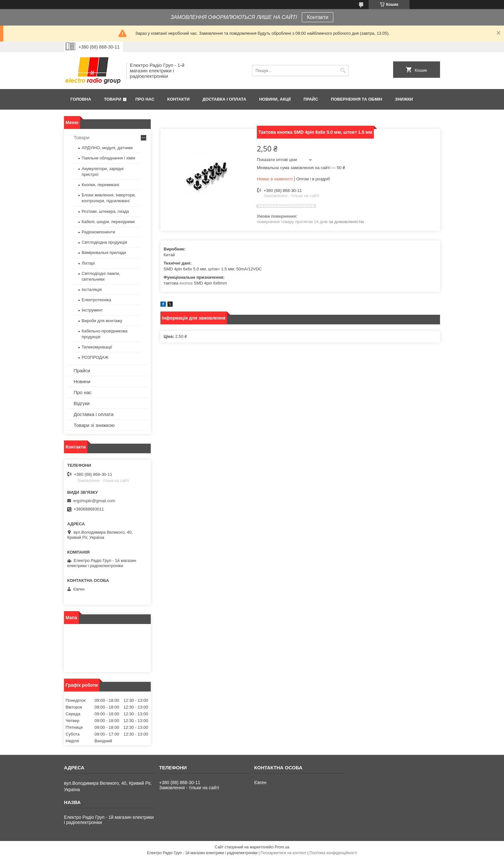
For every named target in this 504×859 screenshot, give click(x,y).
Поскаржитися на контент (283, 853)
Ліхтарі (88, 263)
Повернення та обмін (356, 99)
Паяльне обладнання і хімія (108, 158)
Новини (82, 381)
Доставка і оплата (224, 99)
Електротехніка (96, 300)
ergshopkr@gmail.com (94, 501)
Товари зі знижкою (94, 425)
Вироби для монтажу (102, 321)
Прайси (82, 371)
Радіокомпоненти (98, 232)
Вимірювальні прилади (104, 253)
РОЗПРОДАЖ (95, 357)
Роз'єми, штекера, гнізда (105, 211)
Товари (113, 99)
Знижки (404, 99)
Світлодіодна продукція (104, 242)
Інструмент (92, 310)
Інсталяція (92, 289)
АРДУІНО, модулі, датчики (107, 148)
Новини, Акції (275, 99)
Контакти (318, 17)
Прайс (311, 99)
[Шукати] (343, 71)
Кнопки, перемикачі (100, 185)
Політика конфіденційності (333, 853)
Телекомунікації (97, 347)
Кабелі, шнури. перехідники (108, 222)
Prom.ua (282, 847)
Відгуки (82, 403)
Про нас (145, 99)
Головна (81, 99)
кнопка (186, 283)
